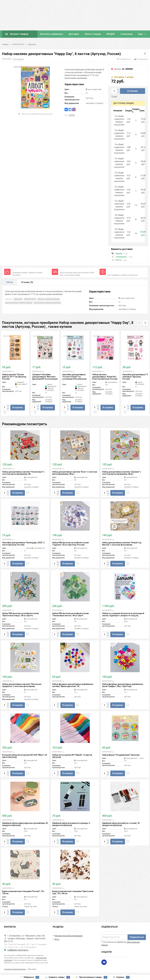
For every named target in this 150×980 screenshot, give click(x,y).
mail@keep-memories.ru (18, 950)
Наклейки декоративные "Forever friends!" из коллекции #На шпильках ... (74, 378)
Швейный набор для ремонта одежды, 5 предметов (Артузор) (71, 824)
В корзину (133, 91)
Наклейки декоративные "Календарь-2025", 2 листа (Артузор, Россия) (23, 544)
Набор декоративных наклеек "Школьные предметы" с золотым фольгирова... (22, 685)
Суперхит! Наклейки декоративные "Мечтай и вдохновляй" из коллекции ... (45, 378)
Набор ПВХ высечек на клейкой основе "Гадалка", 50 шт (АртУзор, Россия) (71, 544)
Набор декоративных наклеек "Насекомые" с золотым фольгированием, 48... (23, 473)
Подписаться (137, 937)
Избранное (30, 977)
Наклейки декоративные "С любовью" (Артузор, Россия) (135, 377)
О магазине (127, 34)
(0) (8, 372)
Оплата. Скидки (93, 34)
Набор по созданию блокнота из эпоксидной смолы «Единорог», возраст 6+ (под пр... (123, 614)
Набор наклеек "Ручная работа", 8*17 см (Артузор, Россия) (14, 377)
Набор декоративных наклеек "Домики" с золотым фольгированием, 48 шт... (122, 473)
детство (72, 115)
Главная (5, 44)
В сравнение (141, 59)
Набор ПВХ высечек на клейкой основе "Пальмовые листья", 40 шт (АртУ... (71, 614)
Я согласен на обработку (121, 944)
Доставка (74, 34)
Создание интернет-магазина (15, 969)
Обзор (10, 282)
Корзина (121, 977)
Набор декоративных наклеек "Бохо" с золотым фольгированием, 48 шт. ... (75, 473)
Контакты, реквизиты (52, 34)
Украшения (32, 44)
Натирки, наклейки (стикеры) (49, 299)
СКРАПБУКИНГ (18, 44)
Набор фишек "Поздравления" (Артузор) (121, 755)
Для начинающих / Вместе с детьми (19, 303)
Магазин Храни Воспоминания (69, 936)
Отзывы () (27, 282)
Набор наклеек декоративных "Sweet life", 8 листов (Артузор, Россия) (105, 377)
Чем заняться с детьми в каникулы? (47, 303)
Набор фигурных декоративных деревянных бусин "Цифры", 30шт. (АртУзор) (123, 685)
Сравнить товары (57, 977)
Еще (140, 34)
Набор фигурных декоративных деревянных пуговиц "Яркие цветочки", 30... (73, 685)
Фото (57, 939)
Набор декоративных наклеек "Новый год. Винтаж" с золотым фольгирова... (122, 544)
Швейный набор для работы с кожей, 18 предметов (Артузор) (121, 824)
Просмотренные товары (91, 977)
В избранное (124, 59)
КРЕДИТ (111, 34)
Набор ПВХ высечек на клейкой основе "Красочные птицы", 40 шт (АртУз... (20, 614)
